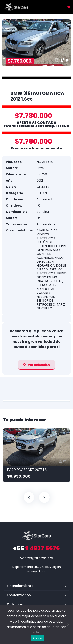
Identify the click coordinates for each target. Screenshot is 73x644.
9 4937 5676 (36, 548)
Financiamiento (20, 586)
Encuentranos (19, 595)
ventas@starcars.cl (36, 558)
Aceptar (37, 638)
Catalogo (15, 604)
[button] (36, 365)
